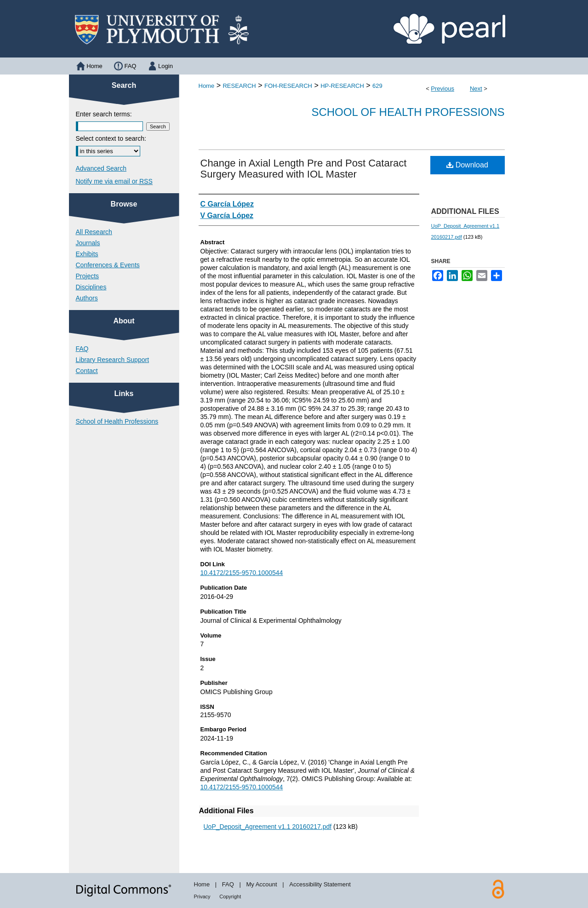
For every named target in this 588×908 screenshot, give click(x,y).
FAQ (82, 349)
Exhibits (87, 254)
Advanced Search (101, 168)
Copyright (230, 897)
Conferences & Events (108, 265)
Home (207, 86)
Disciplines (91, 287)
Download (467, 165)
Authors (87, 298)
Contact (87, 371)
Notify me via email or (114, 181)
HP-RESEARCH (342, 86)
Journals (88, 243)
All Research (94, 232)
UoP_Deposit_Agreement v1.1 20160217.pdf (268, 827)
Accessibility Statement (320, 884)
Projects (88, 276)
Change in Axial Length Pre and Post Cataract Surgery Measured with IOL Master (304, 169)
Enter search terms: (104, 114)
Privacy (202, 897)
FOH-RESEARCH (288, 86)
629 (377, 86)
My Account (261, 884)
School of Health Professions (408, 112)
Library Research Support (113, 360)
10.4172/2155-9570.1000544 (242, 573)
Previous (442, 89)
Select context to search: (111, 138)
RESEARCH (239, 86)
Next (476, 89)
